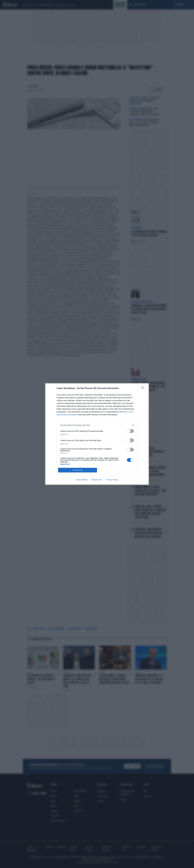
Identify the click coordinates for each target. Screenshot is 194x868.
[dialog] (97, 434)
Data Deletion (82, 480)
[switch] (130, 431)
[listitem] (97, 425)
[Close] (144, 388)
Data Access (97, 480)
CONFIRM (78, 470)
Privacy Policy (112, 480)
